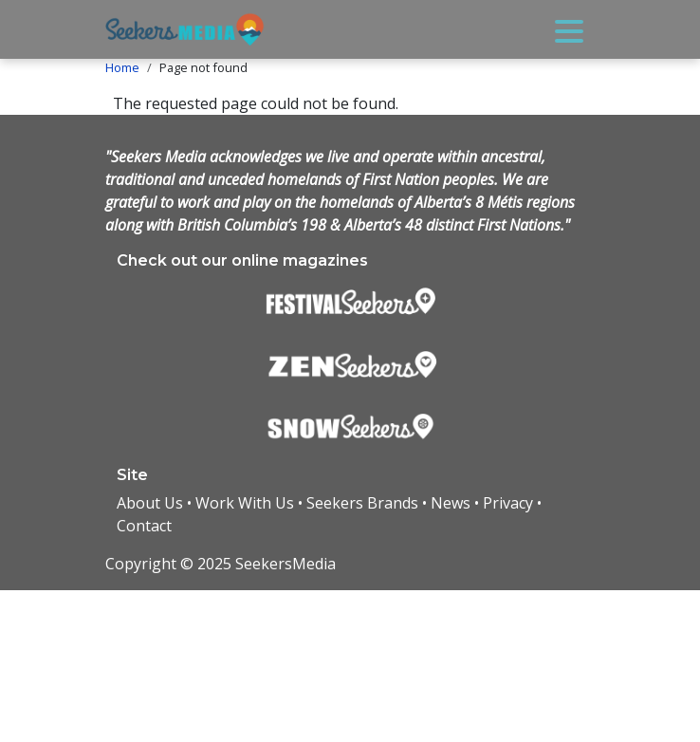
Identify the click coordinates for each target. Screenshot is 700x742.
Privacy (508, 503)
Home (122, 67)
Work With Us (245, 503)
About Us (150, 503)
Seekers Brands (362, 503)
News (451, 503)
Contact (144, 526)
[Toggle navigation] (569, 29)
